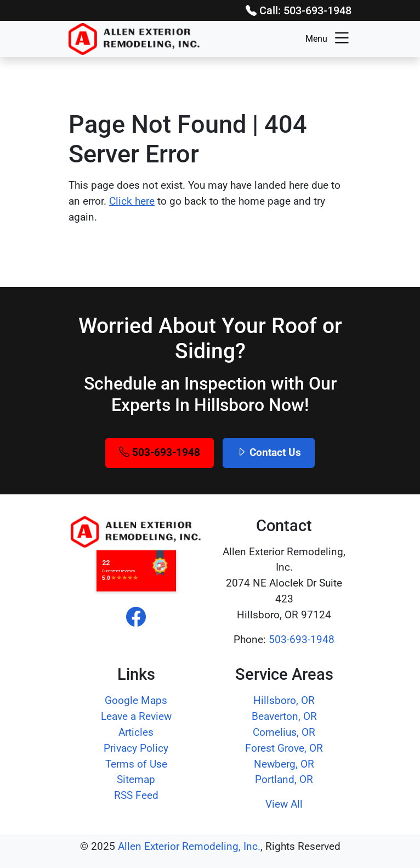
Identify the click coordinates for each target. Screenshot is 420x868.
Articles (136, 732)
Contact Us (269, 452)
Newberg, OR (284, 764)
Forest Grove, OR (284, 748)
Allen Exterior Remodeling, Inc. (189, 846)
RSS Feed (136, 795)
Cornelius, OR (284, 732)
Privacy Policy (136, 748)
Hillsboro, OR (284, 700)
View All (284, 804)
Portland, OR (284, 779)
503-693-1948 (160, 452)
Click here (132, 201)
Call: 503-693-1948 (299, 10)
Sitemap (136, 779)
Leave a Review (136, 716)
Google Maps (136, 700)
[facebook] (136, 618)
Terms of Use (136, 764)
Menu (328, 39)
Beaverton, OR (284, 716)
